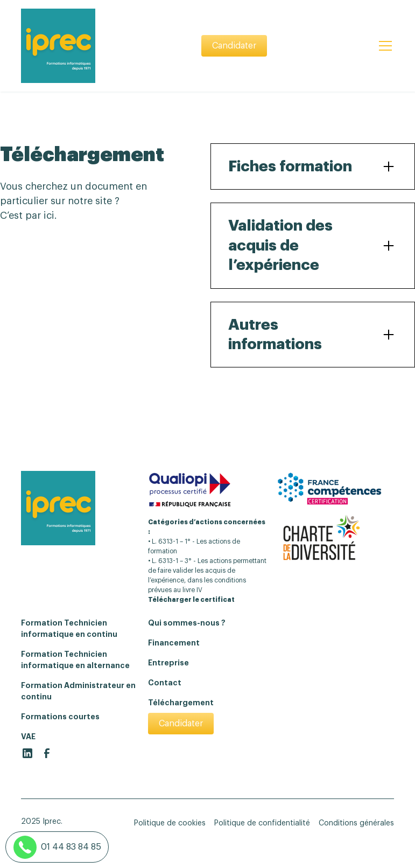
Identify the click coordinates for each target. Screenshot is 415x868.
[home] (58, 46)
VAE (28, 737)
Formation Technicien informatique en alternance (75, 660)
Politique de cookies (170, 823)
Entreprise (168, 663)
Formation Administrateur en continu (78, 691)
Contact (165, 683)
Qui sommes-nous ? (187, 623)
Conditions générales (356, 823)
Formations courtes (60, 717)
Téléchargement (181, 703)
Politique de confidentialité (262, 823)
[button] (383, 46)
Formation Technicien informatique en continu (69, 629)
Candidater (234, 46)
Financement (174, 643)
